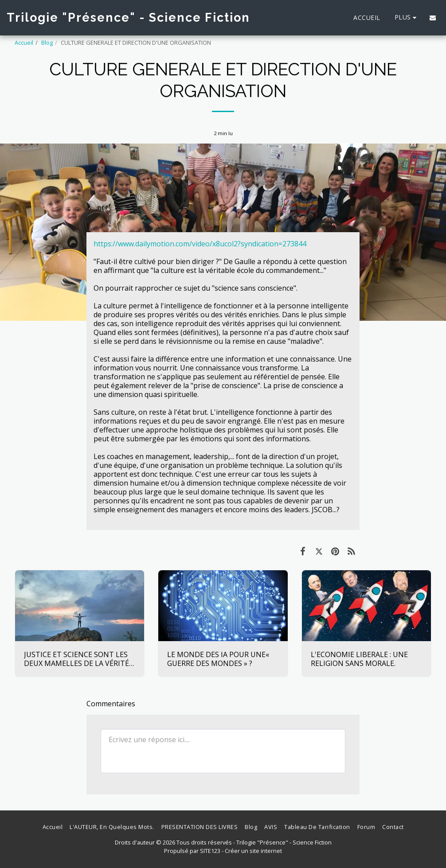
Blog (47, 43)
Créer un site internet (253, 851)
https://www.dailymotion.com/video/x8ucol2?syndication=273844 (200, 244)
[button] (433, 18)
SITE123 (210, 851)
